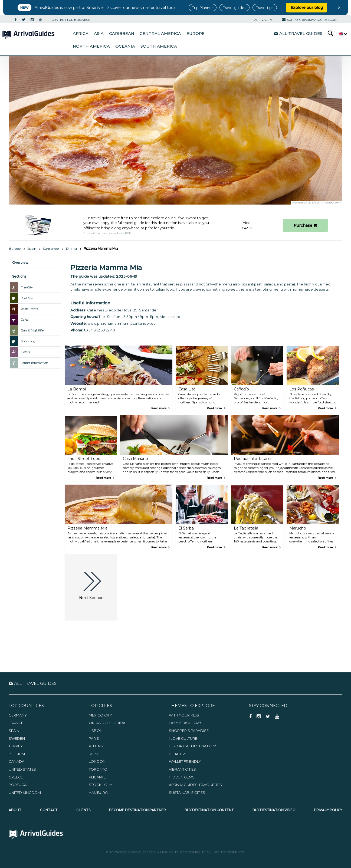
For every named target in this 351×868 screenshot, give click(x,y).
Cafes (25, 320)
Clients (83, 810)
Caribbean (122, 34)
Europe (196, 34)
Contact (49, 810)
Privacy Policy (328, 810)
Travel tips (265, 8)
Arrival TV (263, 20)
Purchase (305, 225)
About (15, 810)
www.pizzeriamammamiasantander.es (121, 323)
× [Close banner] (339, 8)
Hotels (25, 352)
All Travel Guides (298, 33)
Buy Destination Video (274, 810)
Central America (160, 34)
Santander (51, 249)
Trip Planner (203, 8)
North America (91, 46)
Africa (81, 34)
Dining (71, 249)
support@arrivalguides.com (309, 20)
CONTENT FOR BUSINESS (71, 20)
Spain (32, 249)
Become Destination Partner (137, 810)
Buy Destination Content (209, 810)
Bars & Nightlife (32, 330)
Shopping (28, 341)
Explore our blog (307, 8)
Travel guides (234, 8)
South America (159, 46)
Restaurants (29, 309)
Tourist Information (35, 363)
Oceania (125, 46)
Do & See (27, 298)
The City (27, 287)
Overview (20, 263)
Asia (99, 34)
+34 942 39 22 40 (99, 330)
